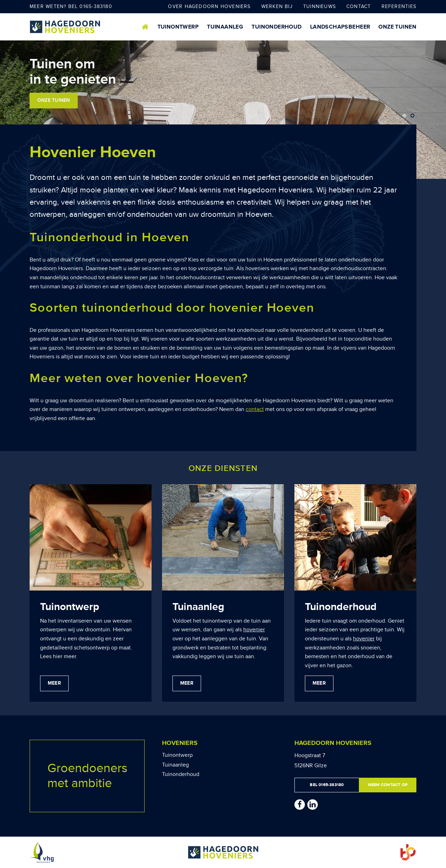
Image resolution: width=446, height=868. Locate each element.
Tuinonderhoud (276, 27)
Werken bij (277, 6)
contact (255, 409)
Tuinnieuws (320, 6)
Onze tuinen (397, 27)
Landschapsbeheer (340, 27)
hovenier (254, 630)
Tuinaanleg (225, 27)
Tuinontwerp (178, 27)
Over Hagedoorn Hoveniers (209, 6)
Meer (54, 683)
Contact (359, 6)
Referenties (399, 6)
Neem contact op (388, 785)
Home (145, 27)
